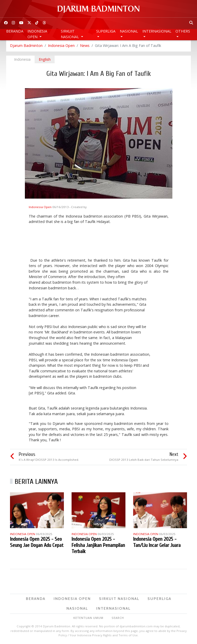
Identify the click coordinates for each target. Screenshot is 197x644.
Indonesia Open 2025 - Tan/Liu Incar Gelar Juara (157, 543)
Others (183, 31)
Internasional (157, 31)
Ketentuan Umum (88, 618)
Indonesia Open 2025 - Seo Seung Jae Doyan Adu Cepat (37, 543)
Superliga (106, 31)
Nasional (129, 31)
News (85, 46)
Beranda (15, 31)
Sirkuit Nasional (70, 34)
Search (118, 618)
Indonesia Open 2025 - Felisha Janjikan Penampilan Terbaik (98, 546)
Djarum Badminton (26, 46)
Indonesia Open (37, 34)
